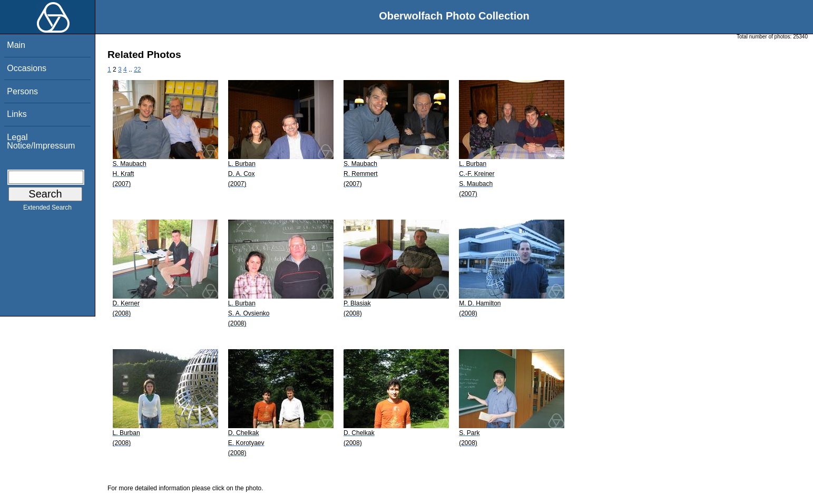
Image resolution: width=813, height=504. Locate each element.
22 (137, 70)
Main (16, 45)
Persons (22, 91)
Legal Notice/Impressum (41, 141)
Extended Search (47, 210)
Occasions (27, 68)
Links (17, 114)
